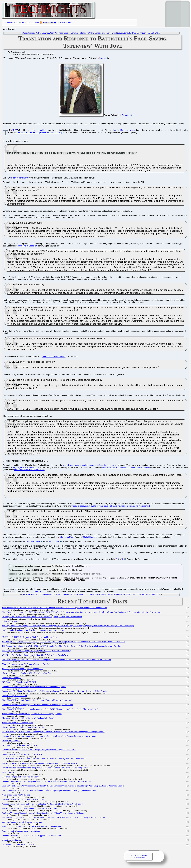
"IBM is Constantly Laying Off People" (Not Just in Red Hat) (26, 665)
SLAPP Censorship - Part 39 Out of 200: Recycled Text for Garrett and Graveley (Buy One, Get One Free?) (44, 759)
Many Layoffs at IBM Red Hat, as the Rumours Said (22, 669)
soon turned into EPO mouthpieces (29, 470)
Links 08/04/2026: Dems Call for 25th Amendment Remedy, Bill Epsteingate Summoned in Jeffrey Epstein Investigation (49, 791)
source (103, 59)
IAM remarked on (33, 542)
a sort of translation (19, 178)
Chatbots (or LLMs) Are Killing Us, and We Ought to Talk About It (28, 719)
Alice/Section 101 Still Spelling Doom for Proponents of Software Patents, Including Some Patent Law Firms (69, 34)
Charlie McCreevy (68, 538)
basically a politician (39, 131)
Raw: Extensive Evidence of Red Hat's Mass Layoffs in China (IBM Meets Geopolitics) (36, 651)
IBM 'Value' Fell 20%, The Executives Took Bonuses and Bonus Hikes (30, 638)
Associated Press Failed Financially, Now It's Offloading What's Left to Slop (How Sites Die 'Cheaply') (42, 804)
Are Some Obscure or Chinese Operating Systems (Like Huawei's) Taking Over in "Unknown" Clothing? (43, 813)
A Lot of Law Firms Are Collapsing (16, 795)
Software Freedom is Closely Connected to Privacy (22, 822)
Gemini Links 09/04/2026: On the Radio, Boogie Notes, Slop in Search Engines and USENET (39, 750)
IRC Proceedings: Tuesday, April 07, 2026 (18, 845)
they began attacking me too (25, 468)
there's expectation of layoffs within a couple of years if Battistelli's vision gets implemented (111, 507)
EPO (15, 131)
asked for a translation (125, 131)
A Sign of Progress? (10, 622)
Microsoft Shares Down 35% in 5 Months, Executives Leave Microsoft (30, 809)
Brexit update (54, 542)
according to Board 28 (27, 246)
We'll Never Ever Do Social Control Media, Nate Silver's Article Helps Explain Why (35, 656)
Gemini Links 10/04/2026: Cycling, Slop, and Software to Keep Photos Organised (34, 687)
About (17, 22)
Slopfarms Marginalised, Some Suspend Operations (22, 777)
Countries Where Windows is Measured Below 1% (22, 755)
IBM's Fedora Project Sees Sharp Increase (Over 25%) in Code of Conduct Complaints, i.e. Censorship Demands (46, 768)
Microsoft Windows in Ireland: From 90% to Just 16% (23, 728)
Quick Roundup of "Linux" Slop (15, 696)
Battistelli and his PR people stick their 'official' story (40, 133)
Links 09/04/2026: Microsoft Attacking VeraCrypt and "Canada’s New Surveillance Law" (37, 701)
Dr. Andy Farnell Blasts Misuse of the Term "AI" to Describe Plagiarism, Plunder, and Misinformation (42, 617)
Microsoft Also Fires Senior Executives (17, 723)
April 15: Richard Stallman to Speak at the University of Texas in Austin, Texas (33, 631)
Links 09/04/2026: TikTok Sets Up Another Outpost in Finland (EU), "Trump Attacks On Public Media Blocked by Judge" (50, 710)
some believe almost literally (54, 357)
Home (9, 22)
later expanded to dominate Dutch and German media (126, 468)
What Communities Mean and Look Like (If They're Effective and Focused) (32, 827)
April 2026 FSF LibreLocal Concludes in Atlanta (21, 832)
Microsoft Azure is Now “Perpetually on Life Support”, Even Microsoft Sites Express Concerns (39, 764)
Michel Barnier (89, 538)
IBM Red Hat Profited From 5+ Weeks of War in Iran (23, 800)
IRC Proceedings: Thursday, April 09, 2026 (19, 683)
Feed (70, 22)
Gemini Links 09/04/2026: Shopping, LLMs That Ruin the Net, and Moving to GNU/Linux (38, 705)
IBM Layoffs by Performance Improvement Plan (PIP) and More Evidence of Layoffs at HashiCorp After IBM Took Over (50, 737)
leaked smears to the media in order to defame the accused (89, 466)
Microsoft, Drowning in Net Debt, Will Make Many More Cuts (27, 674)
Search (63, 22)
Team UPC (38, 592)
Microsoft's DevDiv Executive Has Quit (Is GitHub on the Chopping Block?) (32, 714)
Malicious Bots (8, 773)
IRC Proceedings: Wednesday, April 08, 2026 (20, 746)
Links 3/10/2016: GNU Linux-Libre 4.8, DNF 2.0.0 (138, 34)
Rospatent (126, 116)
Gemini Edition (33, 22)
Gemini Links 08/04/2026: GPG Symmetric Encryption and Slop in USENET (32, 836)
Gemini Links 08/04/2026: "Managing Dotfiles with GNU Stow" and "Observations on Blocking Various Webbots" (47, 782)
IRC (23, 22)
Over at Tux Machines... (11, 678)
